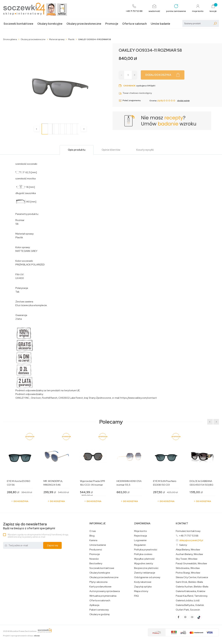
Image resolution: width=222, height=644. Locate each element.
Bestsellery (96, 563)
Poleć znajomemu (130, 101)
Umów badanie (160, 24)
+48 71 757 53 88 (189, 536)
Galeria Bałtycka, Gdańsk (190, 605)
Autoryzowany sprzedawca (105, 591)
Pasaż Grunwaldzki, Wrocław (191, 563)
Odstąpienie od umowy (147, 577)
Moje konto (141, 531)
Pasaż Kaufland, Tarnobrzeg (192, 596)
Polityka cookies (143, 554)
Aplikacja (94, 605)
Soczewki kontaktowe (18, 24)
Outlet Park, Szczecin (188, 610)
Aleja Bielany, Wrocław (188, 550)
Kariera (93, 540)
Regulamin (140, 545)
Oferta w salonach (135, 24)
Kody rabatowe (143, 582)
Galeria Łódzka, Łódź (188, 601)
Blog (92, 536)
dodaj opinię (183, 101)
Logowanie (140, 540)
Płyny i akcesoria (98, 582)
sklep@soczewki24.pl (191, 540)
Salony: (183, 545)
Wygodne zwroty (144, 563)
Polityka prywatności (146, 550)
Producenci (96, 550)
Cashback (129, 86)
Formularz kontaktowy (188, 531)
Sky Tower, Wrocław (187, 559)
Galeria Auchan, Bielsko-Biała (192, 587)
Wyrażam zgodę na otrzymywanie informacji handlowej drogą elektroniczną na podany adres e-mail (38, 536)
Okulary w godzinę (100, 614)
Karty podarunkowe (100, 587)
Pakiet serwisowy (99, 610)
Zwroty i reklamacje (145, 573)
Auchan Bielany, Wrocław (189, 554)
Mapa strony (141, 591)
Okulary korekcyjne (50, 24)
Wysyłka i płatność (144, 559)
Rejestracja (141, 536)
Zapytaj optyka (143, 587)
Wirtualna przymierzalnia (103, 596)
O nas (93, 531)
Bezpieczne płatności (146, 568)
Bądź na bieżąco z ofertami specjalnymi (29, 526)
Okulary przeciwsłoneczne (84, 24)
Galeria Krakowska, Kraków (190, 591)
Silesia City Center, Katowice (192, 577)
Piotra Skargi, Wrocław (188, 573)
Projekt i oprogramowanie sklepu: (21, 636)
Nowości (94, 559)
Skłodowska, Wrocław (188, 568)
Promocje (112, 24)
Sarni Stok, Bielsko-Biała (189, 582)
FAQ (136, 596)
